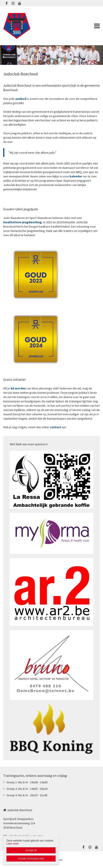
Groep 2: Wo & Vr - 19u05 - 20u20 (27, 789)
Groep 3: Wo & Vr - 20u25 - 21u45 (27, 795)
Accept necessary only (31, 859)
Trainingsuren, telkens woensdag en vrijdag (35, 776)
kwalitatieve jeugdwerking (23, 222)
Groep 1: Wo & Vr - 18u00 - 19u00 (27, 782)
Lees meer (13, 844)
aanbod (21, 99)
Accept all (31, 850)
